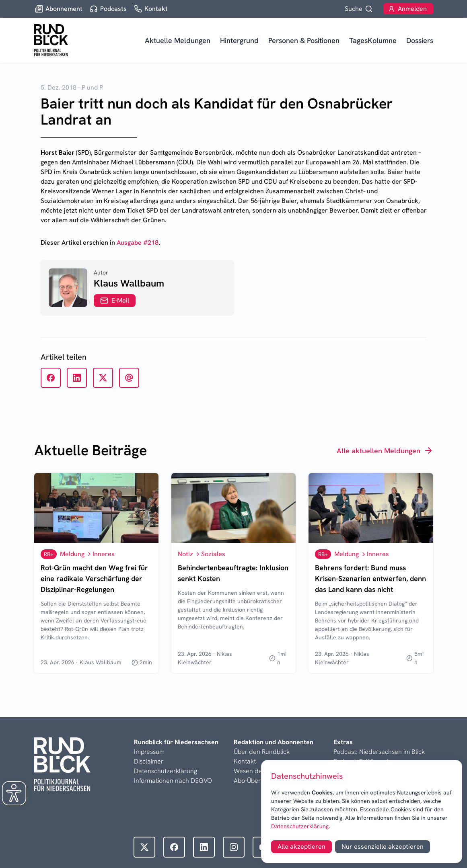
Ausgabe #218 (138, 243)
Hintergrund (239, 40)
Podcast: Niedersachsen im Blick (379, 752)
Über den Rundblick (262, 752)
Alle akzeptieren (301, 847)
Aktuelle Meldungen (178, 40)
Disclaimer (149, 761)
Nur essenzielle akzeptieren (383, 847)
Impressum (149, 752)
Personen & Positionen (304, 40)
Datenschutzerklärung (300, 826)
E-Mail (115, 300)
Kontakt (245, 761)
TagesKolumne (373, 40)
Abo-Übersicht (254, 781)
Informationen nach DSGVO (173, 781)
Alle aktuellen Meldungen (385, 450)
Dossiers (420, 40)
